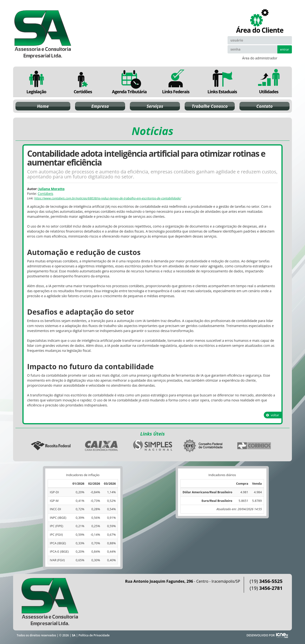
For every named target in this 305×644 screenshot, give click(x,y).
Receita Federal (51, 446)
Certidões (83, 82)
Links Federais (176, 82)
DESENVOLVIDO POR (261, 635)
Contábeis (45, 194)
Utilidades (269, 82)
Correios (254, 446)
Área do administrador (260, 58)
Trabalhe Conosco (210, 106)
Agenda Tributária (129, 82)
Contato (264, 106)
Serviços (155, 106)
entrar (285, 49)
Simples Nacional (152, 446)
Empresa (100, 106)
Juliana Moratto (51, 189)
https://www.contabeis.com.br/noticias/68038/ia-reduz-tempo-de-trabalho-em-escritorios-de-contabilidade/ (108, 198)
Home (43, 106)
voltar (273, 415)
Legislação (36, 82)
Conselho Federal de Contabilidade (203, 446)
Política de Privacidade (94, 635)
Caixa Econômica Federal (102, 446)
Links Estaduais (222, 82)
